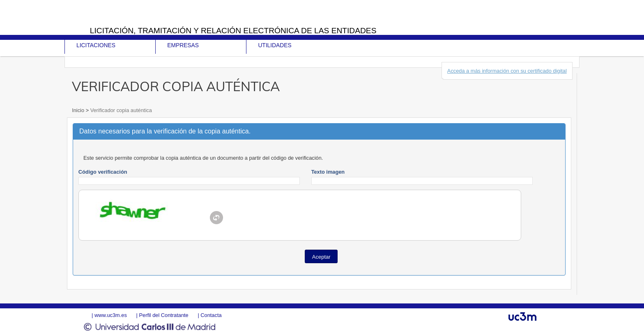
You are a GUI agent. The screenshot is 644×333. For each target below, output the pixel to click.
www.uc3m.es (111, 315)
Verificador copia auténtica (120, 110)
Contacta (211, 315)
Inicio (79, 110)
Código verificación (103, 172)
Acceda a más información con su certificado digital (507, 71)
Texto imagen (328, 172)
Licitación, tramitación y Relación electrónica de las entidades (233, 31)
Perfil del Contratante (163, 315)
